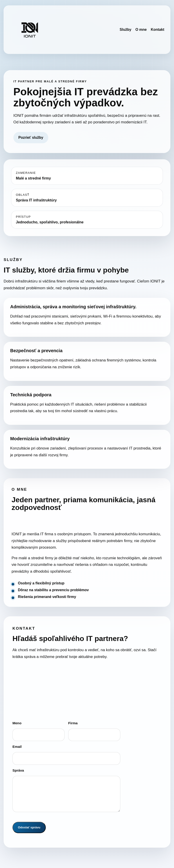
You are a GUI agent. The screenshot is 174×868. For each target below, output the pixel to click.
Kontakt (157, 30)
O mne (141, 30)
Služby (126, 30)
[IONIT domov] (30, 30)
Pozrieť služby (31, 137)
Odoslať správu (29, 827)
